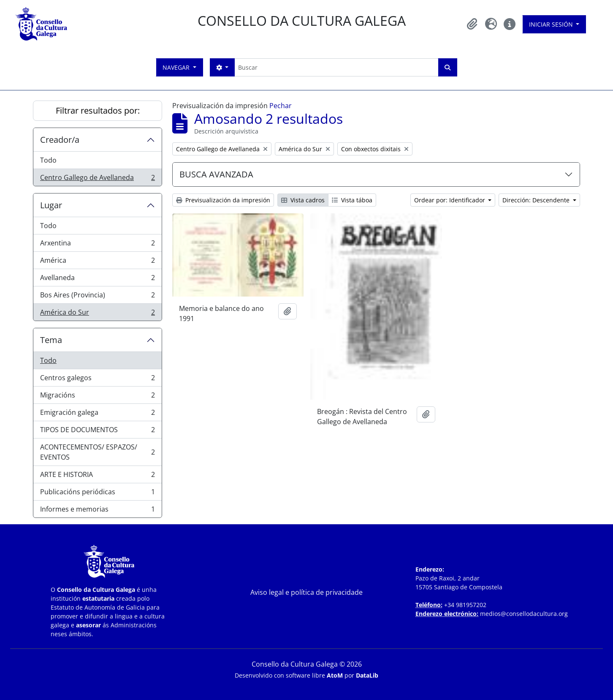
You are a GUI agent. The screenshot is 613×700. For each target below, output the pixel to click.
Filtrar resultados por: (98, 110)
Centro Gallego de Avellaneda (97, 179)
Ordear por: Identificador (450, 200)
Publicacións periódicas (97, 494)
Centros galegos (97, 380)
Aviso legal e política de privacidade (306, 592)
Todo (48, 160)
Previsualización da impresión (223, 200)
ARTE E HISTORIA (97, 476)
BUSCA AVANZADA (216, 174)
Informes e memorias (97, 511)
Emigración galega (97, 414)
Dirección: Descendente (537, 200)
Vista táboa (352, 200)
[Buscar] (336, 67)
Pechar (281, 106)
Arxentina (97, 245)
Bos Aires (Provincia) (97, 297)
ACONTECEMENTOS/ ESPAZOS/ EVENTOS (97, 452)
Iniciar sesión (552, 24)
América (97, 262)
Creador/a (60, 140)
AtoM (335, 675)
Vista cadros (303, 200)
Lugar (51, 205)
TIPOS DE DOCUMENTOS (97, 432)
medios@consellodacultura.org (524, 614)
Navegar (177, 67)
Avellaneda (97, 279)
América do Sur (97, 314)
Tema (51, 340)
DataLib (367, 675)
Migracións (97, 397)
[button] (472, 24)
